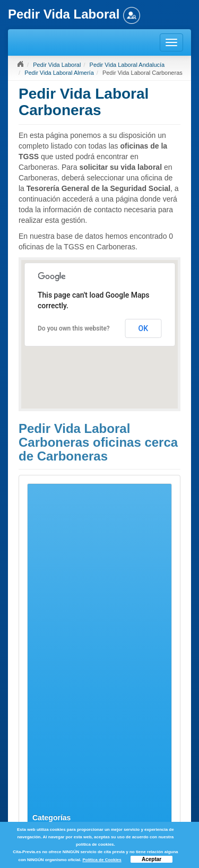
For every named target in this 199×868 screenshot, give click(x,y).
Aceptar (152, 859)
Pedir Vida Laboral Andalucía (127, 65)
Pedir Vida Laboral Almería (59, 73)
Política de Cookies (102, 860)
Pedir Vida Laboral (57, 65)
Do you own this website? (74, 328)
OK (144, 328)
